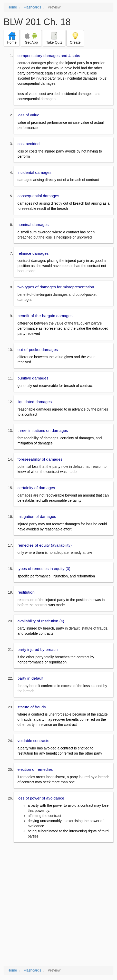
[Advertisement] (59, 905)
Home (12, 7)
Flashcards (32, 7)
